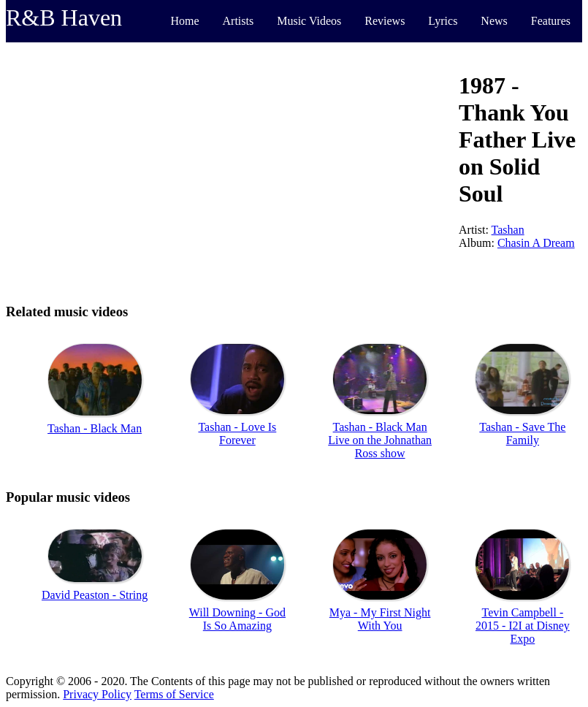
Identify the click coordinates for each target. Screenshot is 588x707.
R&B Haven (64, 18)
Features (551, 21)
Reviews (385, 21)
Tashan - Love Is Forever (237, 433)
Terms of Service (174, 694)
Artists (238, 21)
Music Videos (309, 21)
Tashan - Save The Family (522, 433)
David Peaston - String (95, 595)
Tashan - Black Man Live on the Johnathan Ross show (380, 440)
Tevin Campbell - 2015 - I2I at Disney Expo (523, 626)
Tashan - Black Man (95, 428)
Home (184, 21)
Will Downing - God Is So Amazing (237, 619)
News (494, 21)
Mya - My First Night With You (380, 619)
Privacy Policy (97, 694)
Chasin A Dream (536, 243)
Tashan (508, 230)
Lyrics (443, 21)
